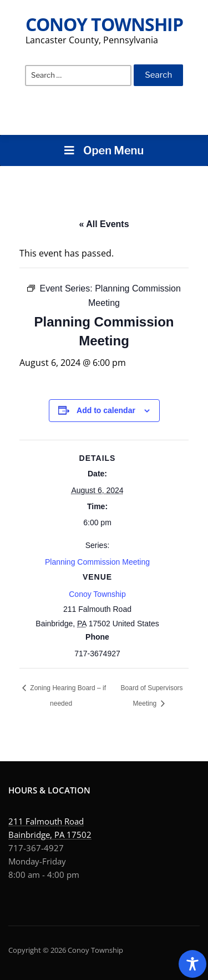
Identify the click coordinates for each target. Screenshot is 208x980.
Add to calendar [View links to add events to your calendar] (106, 410)
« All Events (104, 224)
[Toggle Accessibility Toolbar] (192, 964)
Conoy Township (104, 24)
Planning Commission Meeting (97, 562)
